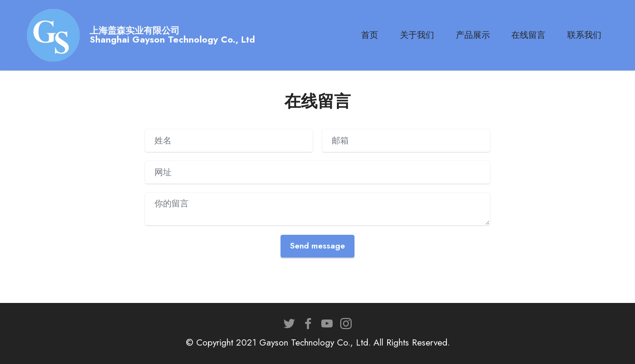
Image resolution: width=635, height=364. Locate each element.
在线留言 (528, 35)
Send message (317, 246)
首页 (370, 35)
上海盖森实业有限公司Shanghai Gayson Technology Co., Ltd (172, 35)
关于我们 (417, 35)
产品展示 (473, 35)
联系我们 (584, 35)
